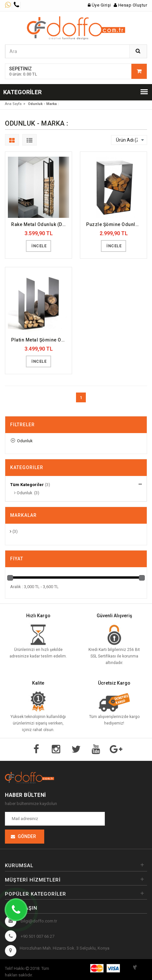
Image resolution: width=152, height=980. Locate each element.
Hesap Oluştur (131, 5)
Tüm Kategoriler (27, 485)
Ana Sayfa (13, 104)
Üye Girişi (99, 5)
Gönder (27, 836)
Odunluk (22, 441)
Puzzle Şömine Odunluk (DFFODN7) (115, 224)
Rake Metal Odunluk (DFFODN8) (40, 224)
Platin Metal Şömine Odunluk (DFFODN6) (40, 340)
